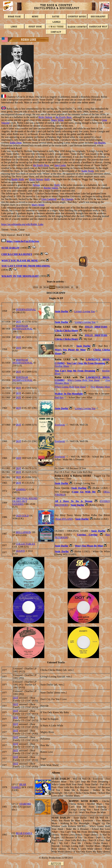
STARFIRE (25, 804)
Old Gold (22, 516)
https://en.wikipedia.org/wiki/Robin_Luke (22, 224)
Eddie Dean (16, 143)
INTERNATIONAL (26, 310)
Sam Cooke (60, 165)
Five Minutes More (100, 387)
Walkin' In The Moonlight (20, 276)
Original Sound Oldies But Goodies (25, 501)
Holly (47, 179)
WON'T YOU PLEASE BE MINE (20, 261)
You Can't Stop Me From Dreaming (86, 363)
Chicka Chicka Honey (17, 254)
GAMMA (21, 489)
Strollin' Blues (62, 366)
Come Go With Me (84, 492)
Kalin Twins (88, 171)
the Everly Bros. (64, 117)
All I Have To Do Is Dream (74, 501)
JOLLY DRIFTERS (96, 327)
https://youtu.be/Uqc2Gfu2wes (23, 241)
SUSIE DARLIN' (11, 248)
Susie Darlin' (62, 311)
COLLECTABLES (25, 544)
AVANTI (20, 551)
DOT (19, 322)
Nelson (36, 185)
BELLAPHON (23, 532)
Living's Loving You (85, 311)
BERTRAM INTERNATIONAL (23, 327)
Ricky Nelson (45, 117)
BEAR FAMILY (19, 786)
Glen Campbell (49, 199)
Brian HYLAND (64, 519)
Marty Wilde (57, 120)
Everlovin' (60, 425)
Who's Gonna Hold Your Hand (83, 380)
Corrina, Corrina (87, 535)
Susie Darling (79, 488)
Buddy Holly (18, 179)
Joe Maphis (100, 143)
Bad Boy (59, 397)
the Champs (67, 199)
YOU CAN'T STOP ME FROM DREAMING (26, 266)
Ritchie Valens (51, 188)
